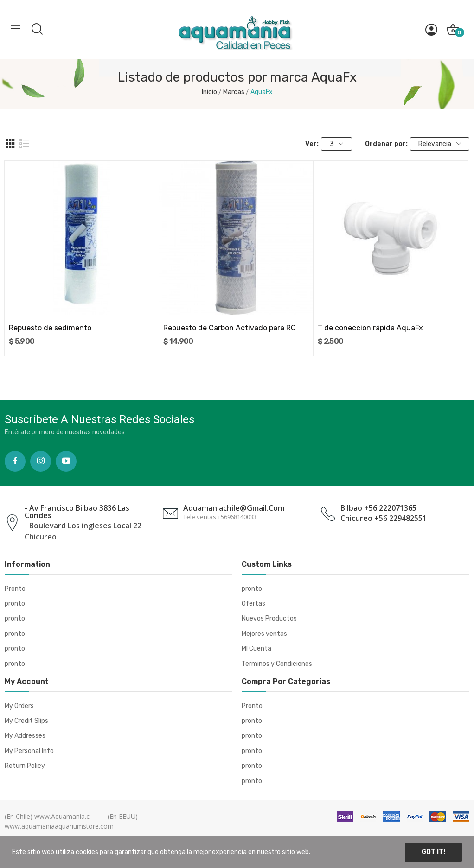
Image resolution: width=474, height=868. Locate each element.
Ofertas (253, 604)
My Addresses (25, 736)
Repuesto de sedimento (50, 328)
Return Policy (25, 766)
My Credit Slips (26, 721)
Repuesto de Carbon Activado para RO (230, 328)
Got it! (433, 852)
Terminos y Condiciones (277, 664)
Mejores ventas (264, 634)
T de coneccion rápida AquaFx (370, 328)
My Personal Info (29, 751)
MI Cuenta (256, 649)
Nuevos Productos (269, 618)
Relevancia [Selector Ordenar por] (440, 144)
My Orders (19, 706)
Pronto (15, 589)
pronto (15, 604)
